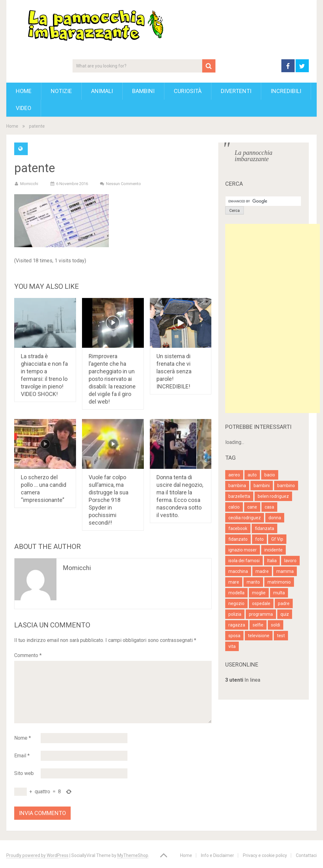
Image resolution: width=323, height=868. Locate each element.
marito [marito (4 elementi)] (253, 582)
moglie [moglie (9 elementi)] (259, 593)
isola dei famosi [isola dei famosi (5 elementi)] (244, 561)
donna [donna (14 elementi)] (275, 518)
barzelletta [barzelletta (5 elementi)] (239, 496)
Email (22, 756)
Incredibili (286, 91)
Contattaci (306, 855)
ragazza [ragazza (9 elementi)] (237, 625)
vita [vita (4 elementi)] (232, 646)
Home (24, 91)
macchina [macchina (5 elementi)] (238, 571)
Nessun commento (123, 184)
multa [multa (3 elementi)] (279, 593)
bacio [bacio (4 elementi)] (270, 475)
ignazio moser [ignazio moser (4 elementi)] (243, 550)
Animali (102, 91)
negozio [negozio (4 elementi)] (236, 603)
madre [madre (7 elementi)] (262, 571)
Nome (23, 738)
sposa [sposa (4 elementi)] (234, 636)
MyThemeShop (133, 855)
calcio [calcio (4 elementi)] (234, 507)
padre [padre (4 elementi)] (284, 603)
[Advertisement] (273, 318)
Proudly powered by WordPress (37, 855)
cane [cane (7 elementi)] (252, 507)
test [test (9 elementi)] (281, 636)
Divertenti (236, 91)
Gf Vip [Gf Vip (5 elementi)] (277, 539)
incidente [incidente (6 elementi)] (273, 550)
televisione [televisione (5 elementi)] (259, 636)
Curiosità (188, 91)
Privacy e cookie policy (265, 855)
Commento (28, 655)
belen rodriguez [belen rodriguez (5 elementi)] (273, 496)
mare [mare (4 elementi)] (234, 582)
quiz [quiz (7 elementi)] (285, 614)
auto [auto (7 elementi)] (252, 475)
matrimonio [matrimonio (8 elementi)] (279, 582)
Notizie (61, 91)
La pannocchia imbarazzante (253, 156)
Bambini (143, 91)
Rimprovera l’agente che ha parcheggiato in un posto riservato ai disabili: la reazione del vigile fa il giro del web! (112, 379)
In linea (243, 680)
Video (23, 108)
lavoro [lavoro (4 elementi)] (290, 561)
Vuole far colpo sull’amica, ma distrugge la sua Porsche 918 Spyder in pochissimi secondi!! (109, 500)
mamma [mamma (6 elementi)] (285, 571)
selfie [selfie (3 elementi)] (258, 625)
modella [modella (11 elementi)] (236, 593)
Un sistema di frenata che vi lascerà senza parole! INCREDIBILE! (174, 371)
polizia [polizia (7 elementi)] (235, 614)
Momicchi (29, 184)
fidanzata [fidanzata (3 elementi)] (264, 528)
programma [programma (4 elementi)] (261, 614)
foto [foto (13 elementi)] (259, 539)
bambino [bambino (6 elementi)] (286, 486)
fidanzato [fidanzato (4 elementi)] (238, 539)
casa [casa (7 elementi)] (269, 507)
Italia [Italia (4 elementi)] (272, 561)
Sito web (24, 773)
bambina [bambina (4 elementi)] (237, 486)
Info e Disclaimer (217, 855)
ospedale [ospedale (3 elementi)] (261, 603)
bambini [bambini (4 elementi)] (262, 486)
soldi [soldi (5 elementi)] (276, 625)
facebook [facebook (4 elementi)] (238, 528)
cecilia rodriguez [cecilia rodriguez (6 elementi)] (245, 518)
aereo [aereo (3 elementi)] (234, 475)
